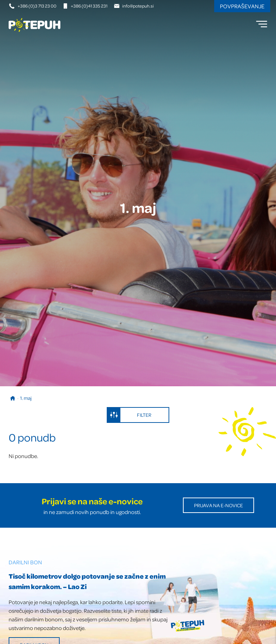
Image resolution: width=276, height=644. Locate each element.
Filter (129, 415)
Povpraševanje (242, 6)
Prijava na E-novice (218, 505)
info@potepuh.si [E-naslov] (134, 6)
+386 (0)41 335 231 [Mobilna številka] (85, 6)
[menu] (262, 24)
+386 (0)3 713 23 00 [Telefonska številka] (33, 6)
